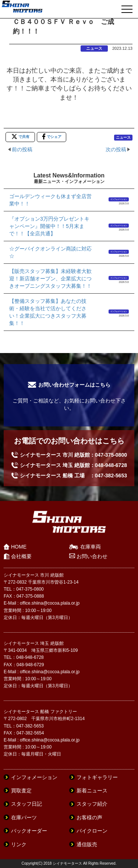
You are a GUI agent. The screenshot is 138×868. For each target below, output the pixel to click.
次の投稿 (116, 149)
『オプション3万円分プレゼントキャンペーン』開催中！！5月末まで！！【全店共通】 (49, 226)
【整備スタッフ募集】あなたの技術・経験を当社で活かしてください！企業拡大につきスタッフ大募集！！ (48, 312)
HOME (19, 547)
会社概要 (21, 556)
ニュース (94, 48)
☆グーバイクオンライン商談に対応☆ (50, 252)
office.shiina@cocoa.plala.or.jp (50, 603)
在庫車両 (91, 547)
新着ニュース (92, 791)
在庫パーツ (24, 817)
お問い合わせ (92, 556)
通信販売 (87, 844)
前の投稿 (22, 149)
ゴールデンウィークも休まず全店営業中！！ (50, 200)
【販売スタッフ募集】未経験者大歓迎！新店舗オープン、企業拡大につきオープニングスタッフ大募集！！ (50, 279)
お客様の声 (89, 817)
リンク (19, 844)
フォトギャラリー (97, 777)
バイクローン (92, 831)
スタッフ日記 (26, 804)
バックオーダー (29, 831)
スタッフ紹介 (92, 804)
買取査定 (21, 791)
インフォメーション (119, 199)
